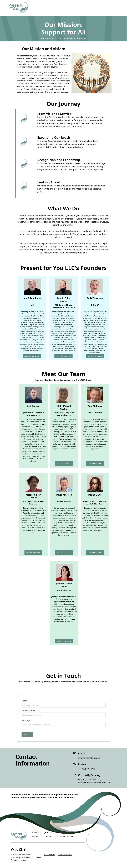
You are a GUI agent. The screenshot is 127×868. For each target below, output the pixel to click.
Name (24, 701)
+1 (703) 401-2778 (87, 769)
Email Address (28, 710)
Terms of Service (65, 855)
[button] (116, 8)
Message (26, 720)
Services (35, 836)
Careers (48, 836)
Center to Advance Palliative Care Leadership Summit (69, 166)
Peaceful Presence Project (35, 438)
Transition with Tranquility (66, 316)
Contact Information (64, 836)
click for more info (32, 356)
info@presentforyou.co (89, 758)
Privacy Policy (49, 855)
